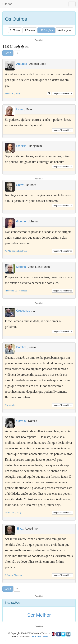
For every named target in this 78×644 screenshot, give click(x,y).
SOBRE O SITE (40, 637)
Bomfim (21, 347)
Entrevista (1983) (13, 513)
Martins (21, 267)
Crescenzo (23, 311)
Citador (7, 4)
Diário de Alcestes (13, 575)
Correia (21, 421)
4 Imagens (64, 30)
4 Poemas (30, 30)
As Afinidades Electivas (16, 251)
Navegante (10, 405)
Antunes (22, 64)
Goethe (21, 221)
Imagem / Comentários (62, 93)
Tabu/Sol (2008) (12, 93)
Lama (20, 109)
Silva (19, 529)
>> (17, 53)
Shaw (20, 185)
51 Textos (15, 30)
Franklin (21, 146)
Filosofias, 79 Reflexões (16, 291)
